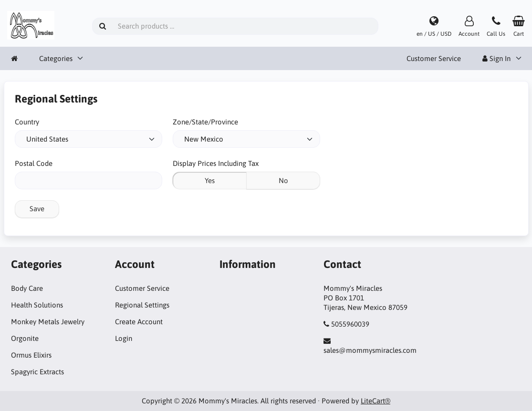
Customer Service (434, 58)
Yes (210, 180)
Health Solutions (37, 305)
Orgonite (25, 338)
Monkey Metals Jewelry (48, 322)
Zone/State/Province (205, 122)
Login (124, 338)
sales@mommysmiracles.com (370, 350)
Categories (56, 58)
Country (27, 122)
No (283, 180)
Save (37, 209)
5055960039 (350, 324)
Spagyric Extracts (37, 372)
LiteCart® (376, 401)
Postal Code (34, 163)
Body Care (27, 288)
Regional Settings (142, 305)
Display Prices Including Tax (216, 163)
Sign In (496, 58)
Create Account (139, 322)
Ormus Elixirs (31, 355)
